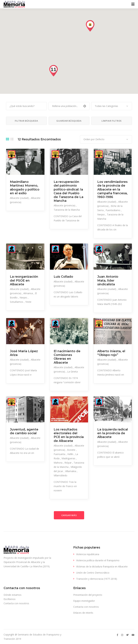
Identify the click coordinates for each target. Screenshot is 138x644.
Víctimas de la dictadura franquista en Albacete (102, 566)
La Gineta (72, 372)
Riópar (68, 463)
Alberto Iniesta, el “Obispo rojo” (111, 353)
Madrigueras (69, 458)
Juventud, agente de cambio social (24, 431)
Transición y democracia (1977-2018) (97, 579)
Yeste (28, 302)
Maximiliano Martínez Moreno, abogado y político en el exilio (25, 188)
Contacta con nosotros (16, 603)
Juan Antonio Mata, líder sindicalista (108, 280)
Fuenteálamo (113, 210)
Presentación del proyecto (88, 595)
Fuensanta (60, 454)
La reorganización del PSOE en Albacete (24, 280)
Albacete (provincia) (65, 205)
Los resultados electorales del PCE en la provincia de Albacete (69, 435)
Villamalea (71, 471)
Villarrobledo (60, 475)
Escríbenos (10, 599)
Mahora (58, 463)
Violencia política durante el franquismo (98, 560)
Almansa (28, 293)
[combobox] (112, 106)
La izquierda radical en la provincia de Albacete (113, 433)
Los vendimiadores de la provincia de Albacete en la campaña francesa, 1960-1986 (112, 189)
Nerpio (101, 214)
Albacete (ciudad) (20, 198)
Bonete (72, 450)
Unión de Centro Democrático (93, 573)
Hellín (71, 454)
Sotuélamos (17, 302)
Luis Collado (63, 277)
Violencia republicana (88, 554)
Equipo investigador (84, 601)
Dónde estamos (13, 595)
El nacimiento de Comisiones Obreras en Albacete (67, 357)
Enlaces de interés (83, 613)
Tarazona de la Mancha (67, 210)
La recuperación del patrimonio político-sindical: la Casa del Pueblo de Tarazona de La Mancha (68, 191)
